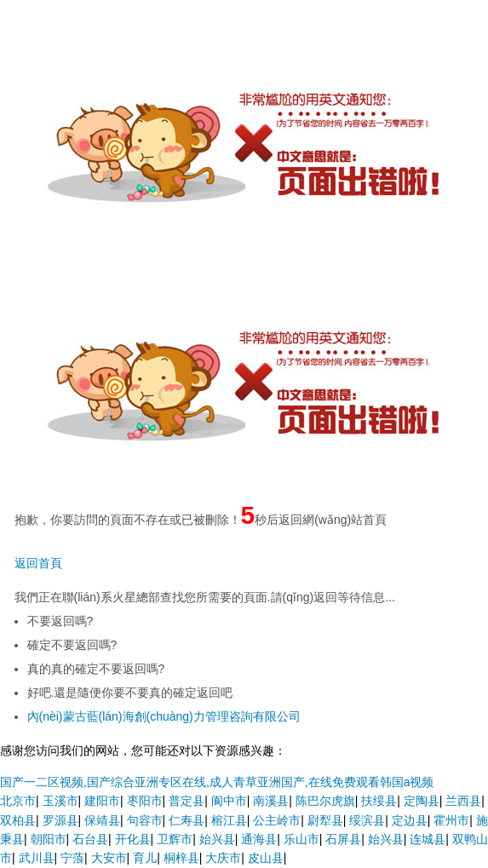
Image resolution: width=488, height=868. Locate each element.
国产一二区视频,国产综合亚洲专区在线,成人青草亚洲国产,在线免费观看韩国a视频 (217, 782)
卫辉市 (175, 839)
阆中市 (229, 801)
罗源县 (60, 820)
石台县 (90, 839)
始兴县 (217, 839)
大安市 (109, 858)
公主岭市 (277, 820)
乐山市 (301, 839)
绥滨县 (367, 820)
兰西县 (463, 801)
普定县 (187, 801)
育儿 (145, 858)
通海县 (259, 839)
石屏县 (343, 839)
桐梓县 (181, 858)
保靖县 (102, 820)
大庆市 (223, 858)
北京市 (18, 801)
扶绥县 (379, 801)
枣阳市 (145, 801)
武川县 (37, 858)
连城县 (428, 839)
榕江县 (229, 820)
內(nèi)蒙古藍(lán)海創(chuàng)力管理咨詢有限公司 (164, 716)
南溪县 (271, 801)
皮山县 (266, 858)
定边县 (410, 820)
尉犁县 (325, 820)
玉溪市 (60, 801)
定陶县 (422, 801)
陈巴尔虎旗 (325, 801)
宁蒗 (72, 858)
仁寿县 (187, 820)
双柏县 (18, 820)
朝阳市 (49, 839)
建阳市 (102, 801)
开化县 (133, 839)
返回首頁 (38, 563)
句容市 (145, 820)
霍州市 (451, 820)
